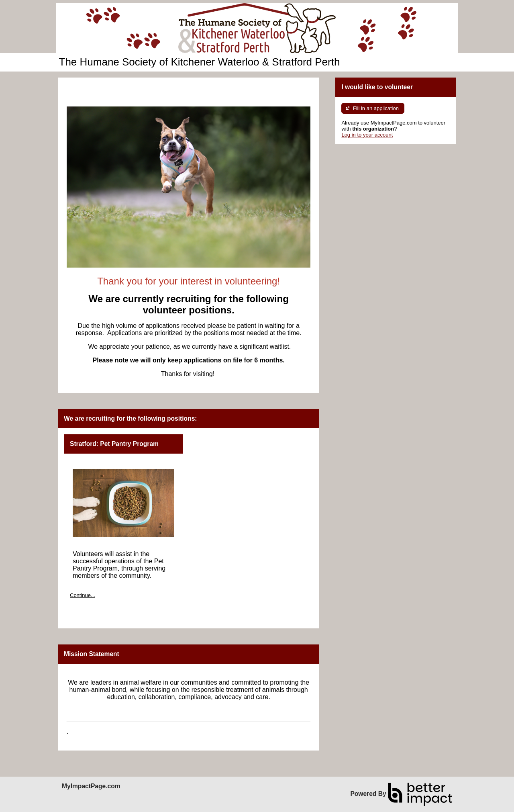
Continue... (83, 595)
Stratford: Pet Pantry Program (114, 444)
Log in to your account (367, 135)
